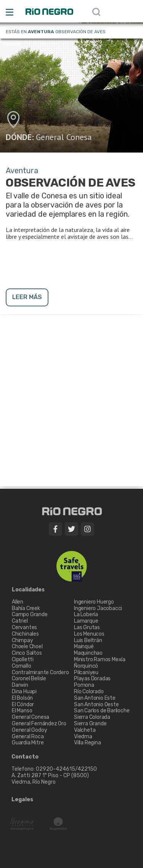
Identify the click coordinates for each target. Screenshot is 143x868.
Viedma (83, 737)
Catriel (20, 621)
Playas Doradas (92, 679)
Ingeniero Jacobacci (98, 608)
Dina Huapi (24, 692)
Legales (22, 800)
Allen (18, 602)
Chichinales (25, 634)
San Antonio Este (95, 698)
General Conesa (64, 137)
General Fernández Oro (39, 724)
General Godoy (29, 730)
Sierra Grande (90, 724)
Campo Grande (30, 614)
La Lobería (86, 614)
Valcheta (85, 730)
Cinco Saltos (27, 653)
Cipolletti (23, 659)
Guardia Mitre (28, 743)
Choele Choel (27, 647)
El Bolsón (22, 698)
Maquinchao (88, 653)
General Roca (28, 737)
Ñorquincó (86, 666)
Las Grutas (87, 627)
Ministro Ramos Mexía (100, 659)
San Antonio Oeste (96, 705)
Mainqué (84, 647)
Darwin (20, 685)
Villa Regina (88, 743)
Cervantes (24, 627)
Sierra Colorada (92, 717)
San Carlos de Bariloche (102, 711)
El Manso (22, 711)
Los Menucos (89, 634)
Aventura (41, 32)
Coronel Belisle (29, 679)
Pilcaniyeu (86, 672)
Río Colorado (89, 692)
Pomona (84, 685)
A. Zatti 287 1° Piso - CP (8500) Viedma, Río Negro (51, 779)
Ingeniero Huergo (94, 602)
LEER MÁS (27, 297)
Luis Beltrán (88, 640)
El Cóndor (23, 705)
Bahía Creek (26, 608)
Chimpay (22, 640)
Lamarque (86, 621)
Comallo (22, 666)
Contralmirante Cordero (40, 672)
